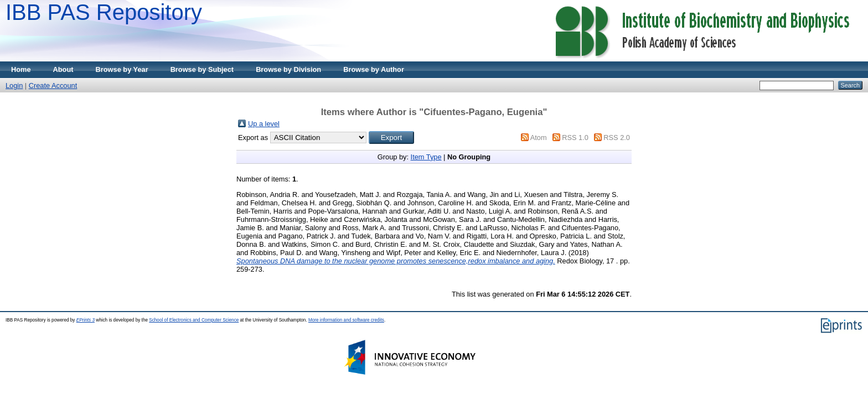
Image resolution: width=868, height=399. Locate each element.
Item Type (426, 157)
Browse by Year (122, 69)
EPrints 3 (86, 320)
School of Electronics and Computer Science (194, 320)
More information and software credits (346, 320)
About (63, 69)
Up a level (264, 124)
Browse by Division (288, 69)
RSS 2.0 (617, 138)
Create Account (53, 85)
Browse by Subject (202, 69)
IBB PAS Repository (104, 12)
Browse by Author (374, 69)
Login (14, 85)
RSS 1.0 (575, 138)
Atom (539, 138)
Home (21, 69)
